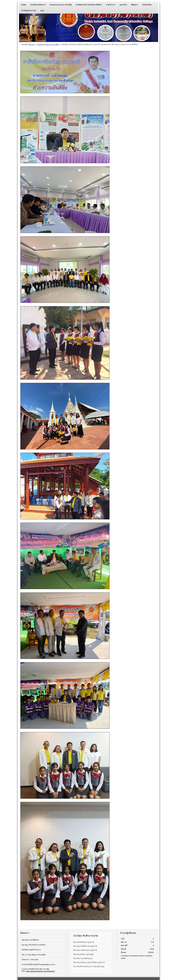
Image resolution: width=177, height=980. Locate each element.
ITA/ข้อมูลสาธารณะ (29, 11)
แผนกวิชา (123, 5)
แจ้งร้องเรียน (147, 5)
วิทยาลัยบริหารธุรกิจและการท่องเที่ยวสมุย (89, 966)
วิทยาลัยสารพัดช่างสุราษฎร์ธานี (85, 950)
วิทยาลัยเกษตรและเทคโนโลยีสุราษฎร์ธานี (89, 962)
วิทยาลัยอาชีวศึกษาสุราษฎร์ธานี (85, 946)
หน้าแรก (32, 44)
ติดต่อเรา (135, 5)
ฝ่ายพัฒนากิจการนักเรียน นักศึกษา (89, 5)
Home (24, 5)
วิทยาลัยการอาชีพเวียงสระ (83, 958)
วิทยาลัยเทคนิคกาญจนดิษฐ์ (83, 954)
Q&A (42, 11)
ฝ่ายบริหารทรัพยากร (38, 5)
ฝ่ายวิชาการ (111, 5)
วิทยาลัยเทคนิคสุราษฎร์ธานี (84, 942)
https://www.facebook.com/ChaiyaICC (41, 971)
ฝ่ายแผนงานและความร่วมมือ (61, 5)
